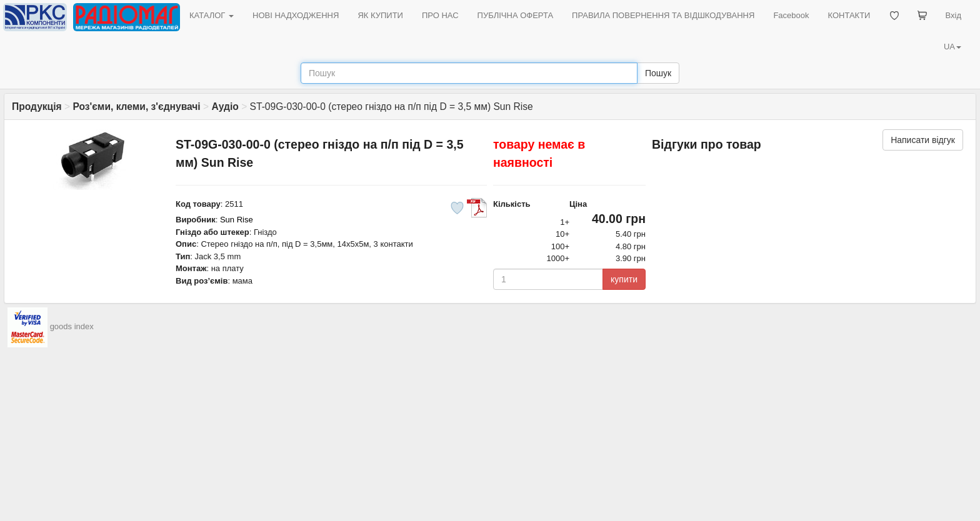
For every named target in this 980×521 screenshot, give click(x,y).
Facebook (791, 15)
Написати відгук (923, 140)
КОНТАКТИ (849, 15)
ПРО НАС (440, 15)
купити (624, 279)
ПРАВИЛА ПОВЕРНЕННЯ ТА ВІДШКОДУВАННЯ (663, 15)
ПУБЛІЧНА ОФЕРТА (516, 15)
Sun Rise (237, 220)
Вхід (954, 15)
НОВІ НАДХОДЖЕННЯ (296, 15)
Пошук (658, 73)
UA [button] (952, 47)
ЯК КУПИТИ (380, 15)
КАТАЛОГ (212, 15)
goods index (72, 326)
